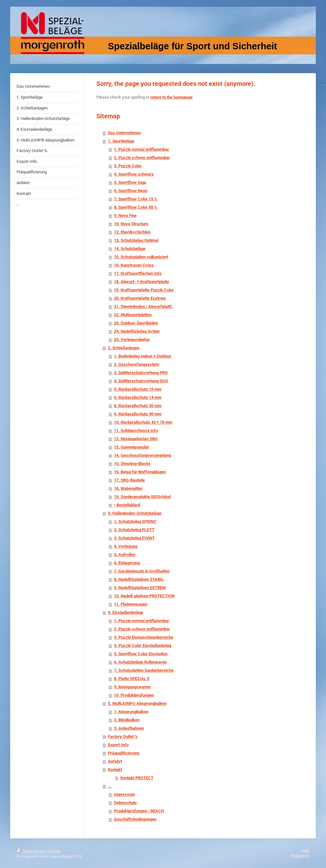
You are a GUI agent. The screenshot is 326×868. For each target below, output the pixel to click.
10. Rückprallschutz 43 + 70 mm (143, 422)
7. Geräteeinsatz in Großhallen (142, 571)
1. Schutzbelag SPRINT (135, 521)
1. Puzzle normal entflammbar (142, 149)
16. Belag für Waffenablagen (140, 472)
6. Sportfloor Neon (131, 191)
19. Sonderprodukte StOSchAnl (142, 497)
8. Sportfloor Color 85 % (136, 207)
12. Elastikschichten (132, 232)
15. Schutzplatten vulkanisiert (141, 257)
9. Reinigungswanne (132, 687)
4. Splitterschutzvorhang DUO (141, 381)
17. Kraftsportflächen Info (138, 273)
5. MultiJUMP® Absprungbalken (137, 703)
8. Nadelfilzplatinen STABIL (139, 579)
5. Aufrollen (125, 555)
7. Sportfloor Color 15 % (136, 199)
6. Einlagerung (127, 563)
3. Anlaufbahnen (129, 728)
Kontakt (115, 770)
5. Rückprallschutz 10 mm (138, 389)
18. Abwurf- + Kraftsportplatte (142, 282)
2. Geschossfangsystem (136, 364)
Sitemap (54, 851)
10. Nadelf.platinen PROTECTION (144, 596)
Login (305, 850)
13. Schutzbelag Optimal (136, 240)
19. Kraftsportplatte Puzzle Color (144, 290)
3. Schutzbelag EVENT (134, 538)
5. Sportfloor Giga (130, 182)
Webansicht (300, 855)
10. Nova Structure (131, 224)
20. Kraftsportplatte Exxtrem (140, 298)
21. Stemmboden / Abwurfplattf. (143, 306)
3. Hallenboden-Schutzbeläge (135, 513)
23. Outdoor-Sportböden (136, 323)
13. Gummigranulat (131, 447)
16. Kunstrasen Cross (134, 265)
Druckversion (31, 851)
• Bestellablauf (127, 505)
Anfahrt (115, 761)
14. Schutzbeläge (130, 249)
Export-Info (118, 745)
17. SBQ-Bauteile (129, 480)
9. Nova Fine (125, 215)
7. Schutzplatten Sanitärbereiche (144, 670)
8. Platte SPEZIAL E (132, 679)
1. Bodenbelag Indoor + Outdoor (143, 356)
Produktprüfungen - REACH (139, 811)
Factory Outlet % (123, 736)
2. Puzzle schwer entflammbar (142, 158)
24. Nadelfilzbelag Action (137, 331)
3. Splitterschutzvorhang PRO (141, 373)
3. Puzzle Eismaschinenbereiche (144, 637)
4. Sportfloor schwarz (134, 174)
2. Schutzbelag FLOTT (134, 530)
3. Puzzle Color (128, 166)
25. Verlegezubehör (132, 340)
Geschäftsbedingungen (135, 819)
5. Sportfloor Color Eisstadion (141, 654)
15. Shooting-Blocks (132, 464)
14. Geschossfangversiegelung (142, 455)
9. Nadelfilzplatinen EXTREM (140, 588)
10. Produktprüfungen (134, 695)
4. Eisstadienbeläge (126, 612)
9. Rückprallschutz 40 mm (138, 414)
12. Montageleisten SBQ (136, 439)
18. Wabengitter (128, 488)
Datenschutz (125, 803)
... (110, 786)
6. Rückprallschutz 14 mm (138, 397)
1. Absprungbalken (131, 712)
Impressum (124, 794)
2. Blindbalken (127, 720)
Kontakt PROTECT (137, 778)
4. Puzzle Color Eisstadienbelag (143, 646)
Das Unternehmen (124, 133)
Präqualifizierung (124, 753)
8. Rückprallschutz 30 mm (138, 406)
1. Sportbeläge (121, 141)
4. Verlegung (126, 546)
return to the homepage (171, 97)
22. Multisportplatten (133, 315)
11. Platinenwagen (131, 604)
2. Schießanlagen (124, 348)
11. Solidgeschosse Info (136, 431)
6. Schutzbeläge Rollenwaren (140, 662)
